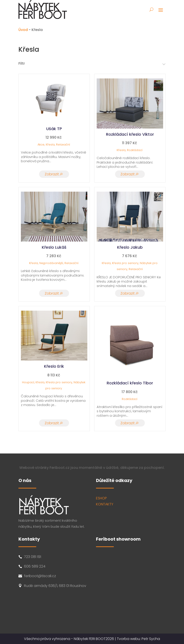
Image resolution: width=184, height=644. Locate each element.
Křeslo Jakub (130, 247)
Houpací (28, 382)
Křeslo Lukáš (54, 247)
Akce (41, 145)
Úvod (23, 30)
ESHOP (101, 498)
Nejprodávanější (51, 263)
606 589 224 (35, 566)
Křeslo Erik (54, 366)
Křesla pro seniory (125, 263)
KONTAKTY (105, 504)
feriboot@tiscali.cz (40, 576)
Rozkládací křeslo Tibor (130, 383)
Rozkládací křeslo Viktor (130, 134)
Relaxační (63, 145)
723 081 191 (33, 557)
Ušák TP (54, 129)
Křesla (50, 145)
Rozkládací (135, 150)
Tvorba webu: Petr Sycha (138, 639)
